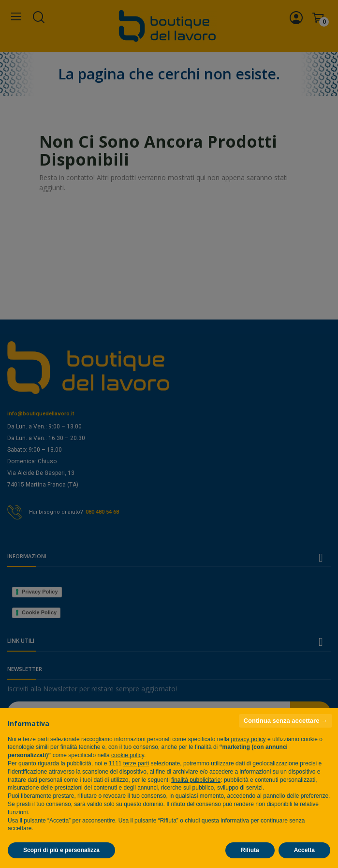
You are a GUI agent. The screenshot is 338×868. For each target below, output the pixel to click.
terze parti (136, 763)
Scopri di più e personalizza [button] (61, 850)
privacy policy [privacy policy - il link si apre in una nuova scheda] (249, 739)
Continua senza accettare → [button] (286, 721)
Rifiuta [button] (250, 850)
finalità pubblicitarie (196, 780)
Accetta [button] (304, 850)
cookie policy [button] (128, 755)
